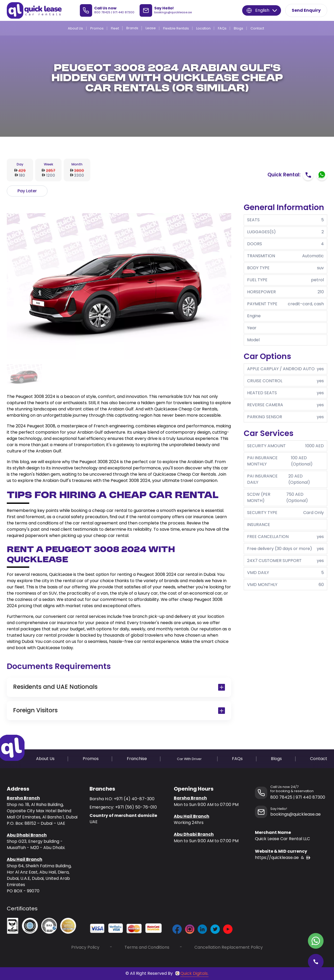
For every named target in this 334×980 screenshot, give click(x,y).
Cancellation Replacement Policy (229, 947)
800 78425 (102, 12)
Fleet (115, 28)
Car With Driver (189, 759)
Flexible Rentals (176, 28)
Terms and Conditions (147, 947)
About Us (75, 28)
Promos (97, 28)
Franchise (137, 759)
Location (203, 28)
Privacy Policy (85, 947)
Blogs (238, 28)
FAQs (222, 28)
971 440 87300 (124, 12)
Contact (257, 28)
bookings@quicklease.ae (173, 12)
